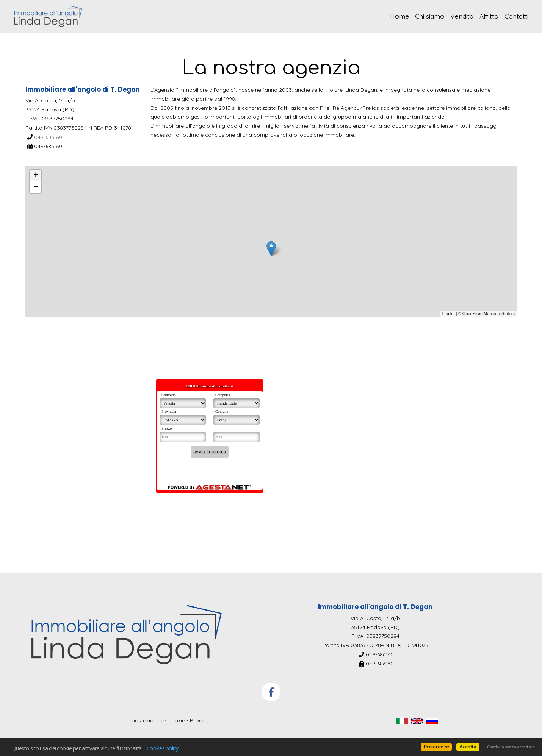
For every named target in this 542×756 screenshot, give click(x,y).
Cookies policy (163, 748)
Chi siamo (430, 16)
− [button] (36, 187)
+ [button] (36, 176)
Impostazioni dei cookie (155, 720)
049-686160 (48, 137)
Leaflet (449, 314)
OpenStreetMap (477, 314)
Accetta (468, 747)
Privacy (199, 720)
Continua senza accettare (511, 747)
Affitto (489, 16)
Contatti (516, 16)
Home (399, 16)
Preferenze (436, 747)
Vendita (462, 16)
